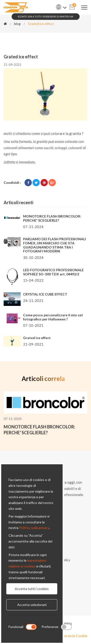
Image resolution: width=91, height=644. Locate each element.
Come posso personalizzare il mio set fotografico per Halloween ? (53, 317)
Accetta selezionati (32, 605)
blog (17, 24)
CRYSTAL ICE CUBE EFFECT (45, 294)
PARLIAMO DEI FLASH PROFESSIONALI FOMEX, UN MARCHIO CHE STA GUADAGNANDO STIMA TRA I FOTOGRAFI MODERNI (54, 245)
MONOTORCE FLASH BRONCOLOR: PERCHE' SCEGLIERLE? (52, 218)
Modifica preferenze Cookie (65, 636)
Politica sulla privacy (34, 528)
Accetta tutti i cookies (32, 589)
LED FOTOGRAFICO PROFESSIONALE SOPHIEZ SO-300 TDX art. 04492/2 (53, 272)
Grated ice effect (37, 338)
